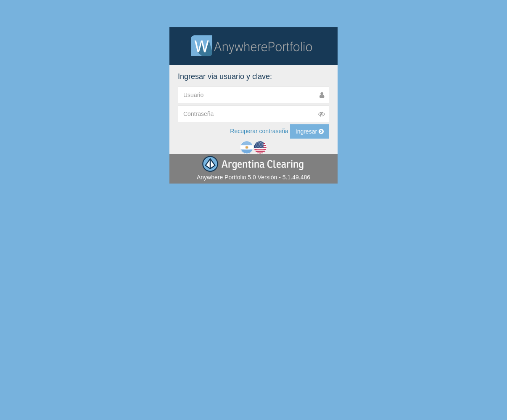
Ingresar (310, 131)
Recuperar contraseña (259, 131)
